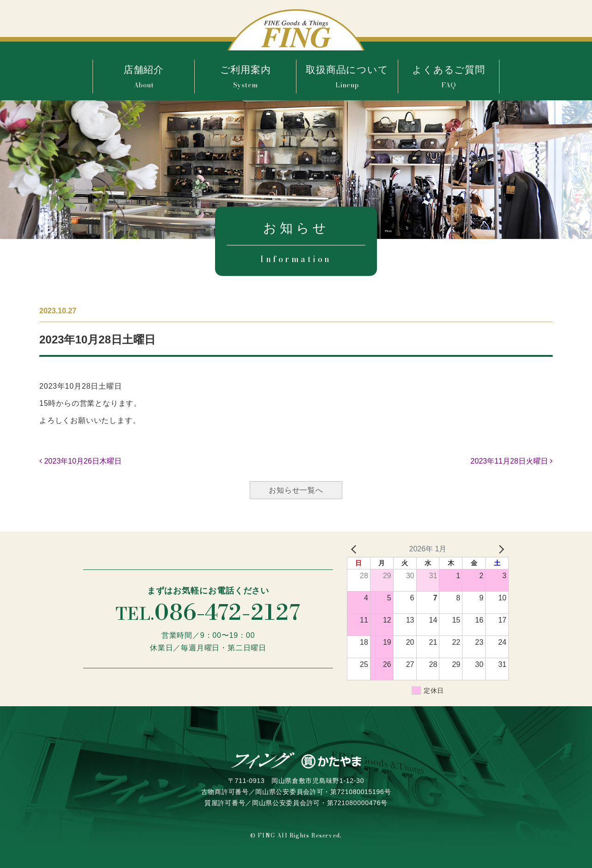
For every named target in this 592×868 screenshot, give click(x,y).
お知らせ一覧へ (296, 490)
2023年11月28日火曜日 (512, 461)
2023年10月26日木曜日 (80, 461)
